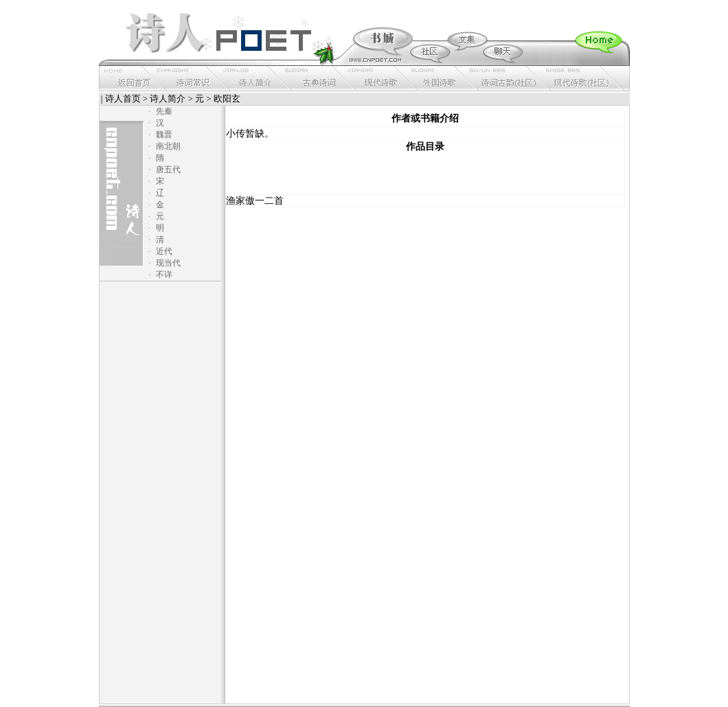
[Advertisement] (425, 174)
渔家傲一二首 (255, 201)
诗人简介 (168, 98)
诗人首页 (123, 98)
